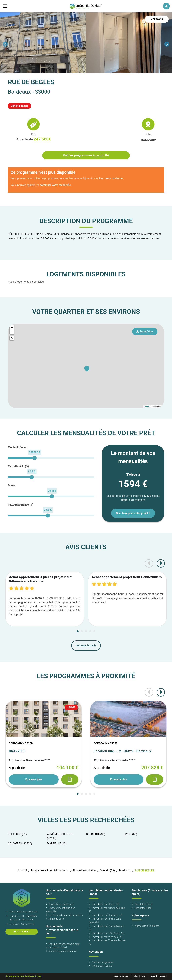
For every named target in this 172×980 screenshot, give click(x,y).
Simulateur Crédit (142, 904)
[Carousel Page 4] (90, 631)
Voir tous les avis (86, 646)
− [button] (12, 332)
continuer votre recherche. (56, 185)
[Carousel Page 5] (94, 631)
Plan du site (140, 976)
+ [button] (12, 328)
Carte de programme (101, 962)
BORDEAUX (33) (96, 834)
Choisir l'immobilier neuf (60, 904)
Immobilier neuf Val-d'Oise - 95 (106, 933)
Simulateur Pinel (142, 908)
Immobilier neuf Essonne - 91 (106, 915)
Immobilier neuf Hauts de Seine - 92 (107, 910)
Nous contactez (120, 976)
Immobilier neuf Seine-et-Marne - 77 (107, 942)
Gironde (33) (107, 871)
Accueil (22, 871)
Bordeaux (125, 871)
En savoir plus (34, 779)
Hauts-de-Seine (55, 919)
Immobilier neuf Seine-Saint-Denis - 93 (105, 921)
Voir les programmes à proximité (86, 155)
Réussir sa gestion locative (61, 951)
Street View (145, 332)
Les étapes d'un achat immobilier (64, 915)
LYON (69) (131, 834)
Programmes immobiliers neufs (50, 871)
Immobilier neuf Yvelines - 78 (105, 937)
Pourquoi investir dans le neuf (63, 944)
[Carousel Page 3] (86, 631)
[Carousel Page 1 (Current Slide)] (78, 631)
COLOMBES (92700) (20, 844)
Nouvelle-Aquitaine (84, 871)
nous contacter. (114, 178)
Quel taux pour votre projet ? (133, 513)
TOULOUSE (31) (17, 834)
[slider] (35, 458)
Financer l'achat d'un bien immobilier (60, 910)
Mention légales (159, 976)
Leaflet (147, 406)
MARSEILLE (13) (57, 844)
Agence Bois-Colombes (145, 926)
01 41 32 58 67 (22, 932)
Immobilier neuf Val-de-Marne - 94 (106, 928)
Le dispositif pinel (56, 947)
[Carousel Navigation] (86, 44)
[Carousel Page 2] (82, 631)
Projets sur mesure (100, 966)
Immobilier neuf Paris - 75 (104, 904)
